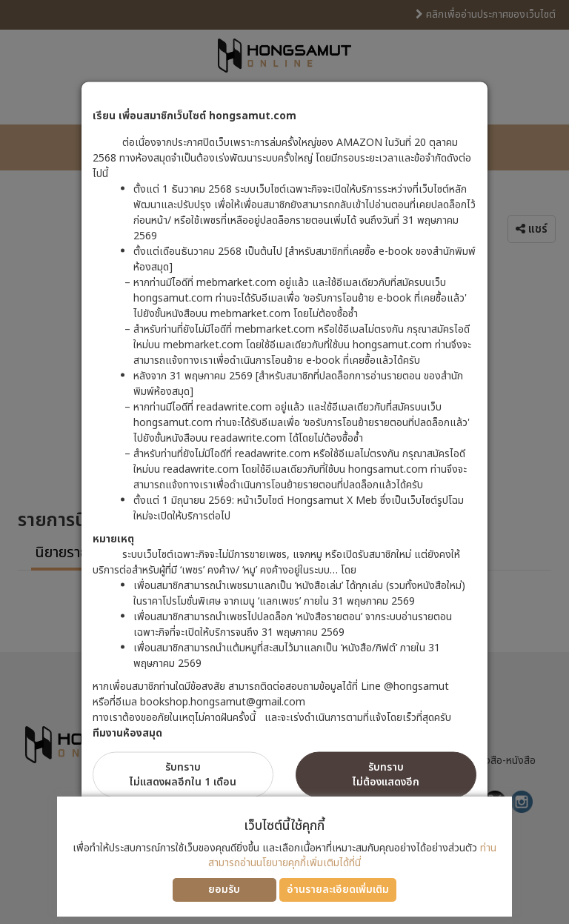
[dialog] (284, 462)
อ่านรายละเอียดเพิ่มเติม (338, 890)
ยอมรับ (224, 890)
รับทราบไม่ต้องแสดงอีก (386, 775)
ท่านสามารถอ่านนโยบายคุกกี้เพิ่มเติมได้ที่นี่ (352, 855)
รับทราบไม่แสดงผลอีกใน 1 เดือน (183, 775)
